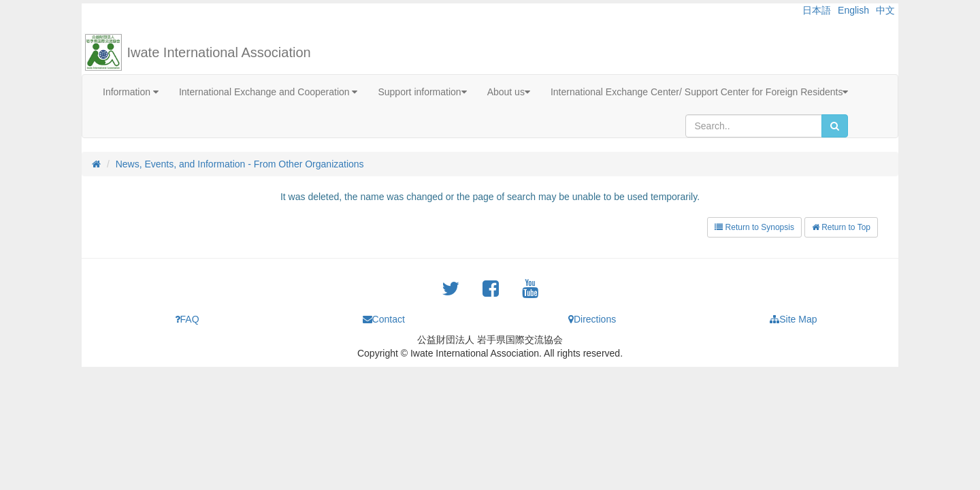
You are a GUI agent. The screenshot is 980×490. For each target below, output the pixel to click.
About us (509, 92)
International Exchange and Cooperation (268, 92)
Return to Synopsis (754, 227)
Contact (384, 319)
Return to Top (841, 227)
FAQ (187, 319)
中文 (885, 10)
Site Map (793, 319)
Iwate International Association (219, 52)
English (853, 10)
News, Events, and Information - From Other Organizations (240, 164)
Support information (422, 92)
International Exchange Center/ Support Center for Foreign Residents (700, 92)
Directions (592, 319)
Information (131, 92)
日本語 (817, 10)
